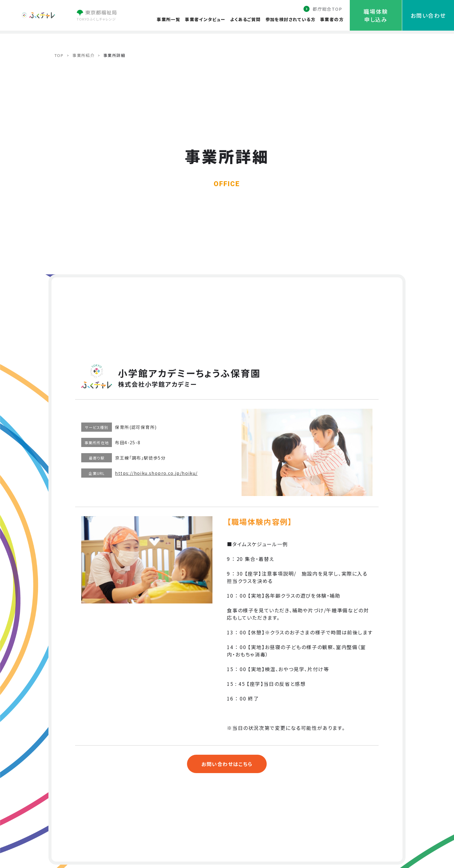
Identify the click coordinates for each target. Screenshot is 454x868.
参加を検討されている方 (290, 19)
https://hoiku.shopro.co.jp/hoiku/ (156, 473)
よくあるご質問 (246, 19)
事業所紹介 (83, 55)
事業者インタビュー (205, 19)
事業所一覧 (168, 19)
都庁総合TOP (327, 9)
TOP (59, 55)
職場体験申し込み (376, 15)
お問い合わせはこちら (227, 764)
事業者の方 (332, 19)
